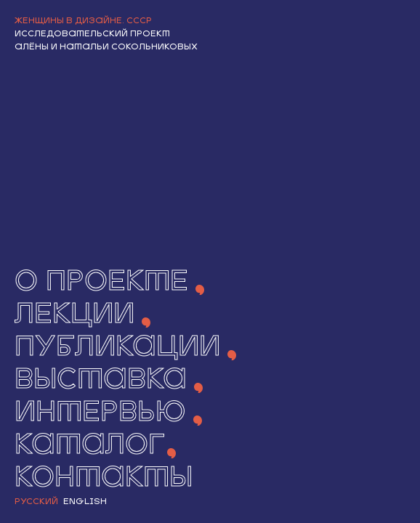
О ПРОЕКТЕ (101, 283)
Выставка (101, 381)
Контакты (104, 479)
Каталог (90, 446)
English (85, 502)
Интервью (100, 414)
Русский (36, 502)
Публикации (117, 348)
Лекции (74, 316)
